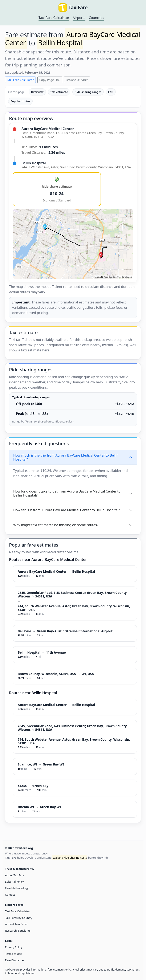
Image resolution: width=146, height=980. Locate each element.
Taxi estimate (59, 92)
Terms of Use (13, 954)
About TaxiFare (15, 875)
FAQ (111, 92)
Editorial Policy (14, 882)
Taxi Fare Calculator (54, 18)
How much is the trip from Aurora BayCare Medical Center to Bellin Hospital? (66, 457)
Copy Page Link (50, 80)
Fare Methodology (17, 888)
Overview (37, 92)
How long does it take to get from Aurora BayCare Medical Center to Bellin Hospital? (67, 493)
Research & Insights (18, 931)
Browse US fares (77, 80)
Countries (96, 18)
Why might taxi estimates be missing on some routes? (56, 525)
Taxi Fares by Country (19, 918)
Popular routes (20, 101)
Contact (10, 895)
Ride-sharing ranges (88, 92)
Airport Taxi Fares (16, 924)
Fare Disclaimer (15, 960)
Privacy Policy (14, 947)
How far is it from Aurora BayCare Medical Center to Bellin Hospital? (67, 510)
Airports (79, 18)
